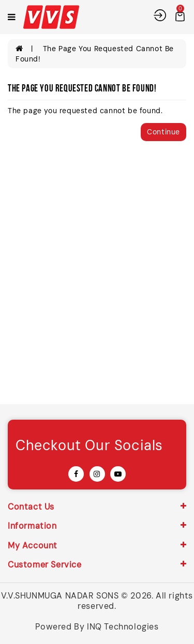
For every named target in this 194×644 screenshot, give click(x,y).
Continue (163, 132)
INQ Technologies (123, 627)
